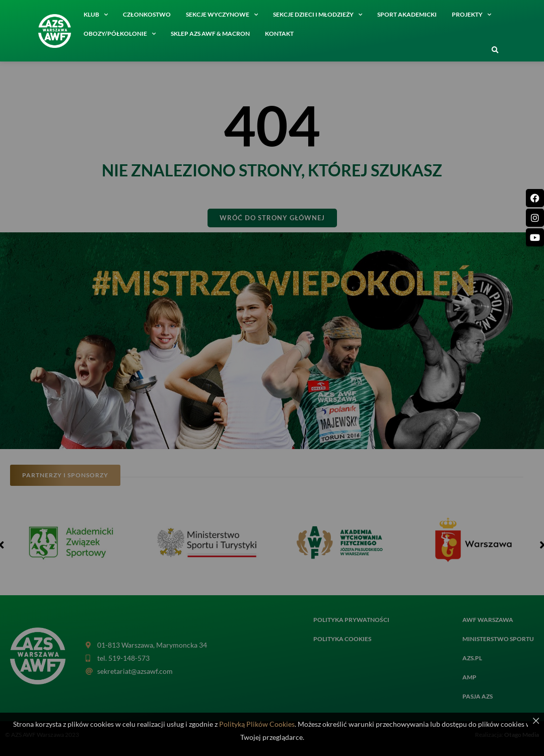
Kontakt (279, 34)
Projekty (471, 15)
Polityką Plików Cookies (257, 724)
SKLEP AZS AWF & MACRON (210, 34)
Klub (96, 15)
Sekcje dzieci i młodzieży (318, 15)
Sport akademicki (407, 14)
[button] (495, 50)
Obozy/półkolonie (120, 34)
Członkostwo (147, 14)
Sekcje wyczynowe (222, 15)
